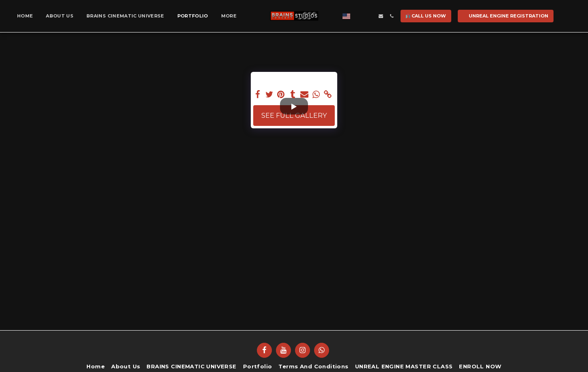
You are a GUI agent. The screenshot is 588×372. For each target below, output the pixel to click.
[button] (356, 16)
